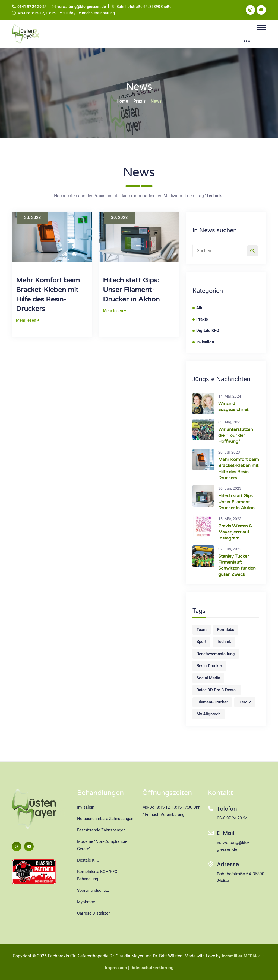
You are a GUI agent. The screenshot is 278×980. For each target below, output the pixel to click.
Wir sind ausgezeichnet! (234, 407)
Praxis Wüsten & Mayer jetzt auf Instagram (235, 532)
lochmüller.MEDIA (239, 956)
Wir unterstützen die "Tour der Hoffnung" (236, 436)
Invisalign (205, 342)
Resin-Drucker (209, 666)
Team (202, 630)
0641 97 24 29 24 (32, 7)
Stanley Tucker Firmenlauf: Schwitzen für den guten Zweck (237, 565)
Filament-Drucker (212, 702)
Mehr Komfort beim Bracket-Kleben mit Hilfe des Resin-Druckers (48, 295)
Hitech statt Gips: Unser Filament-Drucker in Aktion (131, 290)
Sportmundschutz (93, 890)
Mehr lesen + (28, 320)
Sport (201, 642)
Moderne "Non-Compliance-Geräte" (102, 845)
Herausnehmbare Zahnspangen (105, 819)
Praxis (139, 101)
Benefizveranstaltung (216, 654)
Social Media (208, 678)
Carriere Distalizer (93, 913)
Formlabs (226, 630)
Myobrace (86, 902)
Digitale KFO (208, 331)
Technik (224, 642)
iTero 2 (245, 702)
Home (122, 101)
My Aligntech (208, 714)
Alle (200, 308)
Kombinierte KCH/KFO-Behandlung (98, 875)
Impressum (116, 968)
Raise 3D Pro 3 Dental (217, 690)
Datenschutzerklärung (152, 968)
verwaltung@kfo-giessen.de (82, 7)
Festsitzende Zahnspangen (101, 830)
